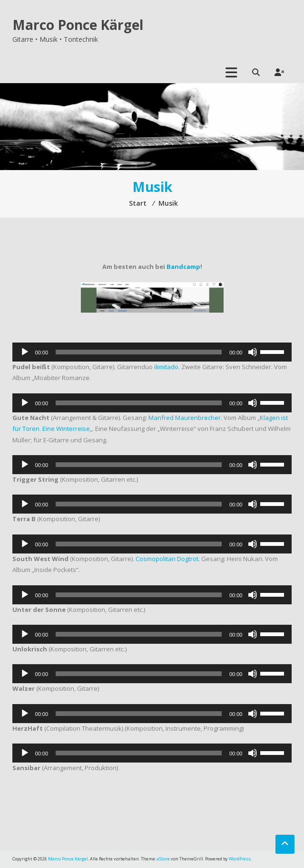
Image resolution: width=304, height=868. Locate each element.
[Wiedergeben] (25, 352)
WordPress (240, 859)
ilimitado (166, 367)
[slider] (139, 352)
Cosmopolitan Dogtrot (167, 559)
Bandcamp (183, 267)
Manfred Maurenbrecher (185, 418)
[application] (152, 352)
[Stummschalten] (253, 352)
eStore (163, 859)
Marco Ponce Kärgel (78, 25)
